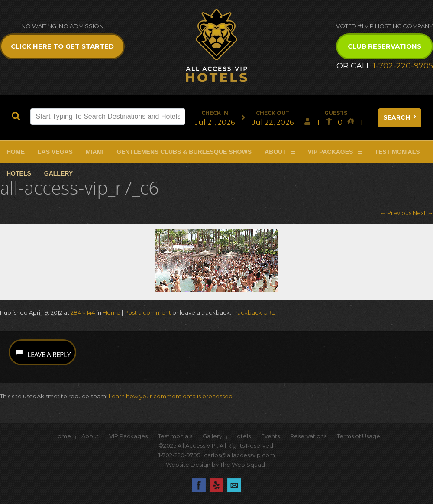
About (275, 152)
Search (401, 117)
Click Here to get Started (62, 46)
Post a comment (148, 312)
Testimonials (397, 152)
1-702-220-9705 (403, 66)
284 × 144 (83, 312)
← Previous (396, 213)
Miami (95, 152)
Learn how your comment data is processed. (171, 396)
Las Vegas (55, 152)
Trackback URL (254, 312)
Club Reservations (385, 46)
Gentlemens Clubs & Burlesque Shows (184, 152)
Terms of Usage (359, 436)
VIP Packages (331, 152)
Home (16, 152)
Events (270, 436)
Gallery (58, 173)
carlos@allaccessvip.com (239, 455)
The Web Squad (243, 465)
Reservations (308, 436)
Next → (423, 213)
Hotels (19, 173)
